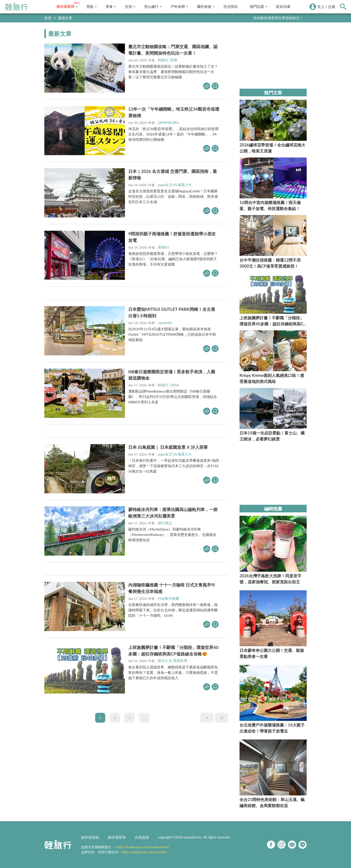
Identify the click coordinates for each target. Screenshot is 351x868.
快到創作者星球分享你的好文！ (278, 18)
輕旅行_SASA (168, 385)
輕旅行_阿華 (168, 60)
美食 (111, 7)
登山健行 (153, 7)
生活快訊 (231, 7)
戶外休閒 (179, 7)
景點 (92, 7)
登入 (321, 7)
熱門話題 (259, 7)
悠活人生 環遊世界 (173, 661)
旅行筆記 (165, 523)
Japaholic (165, 323)
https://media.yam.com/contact (144, 852)
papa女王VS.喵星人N (174, 185)
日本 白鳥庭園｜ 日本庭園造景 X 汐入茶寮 (168, 447)
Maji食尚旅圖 (168, 598)
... (144, 718)
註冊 (332, 7)
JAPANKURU (168, 122)
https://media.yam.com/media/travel (142, 847)
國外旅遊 (206, 7)
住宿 (130, 7)
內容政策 (142, 837)
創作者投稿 (90, 837)
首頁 (48, 18)
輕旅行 (16, 7)
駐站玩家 (283, 7)
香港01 (164, 247)
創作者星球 (67, 7)
